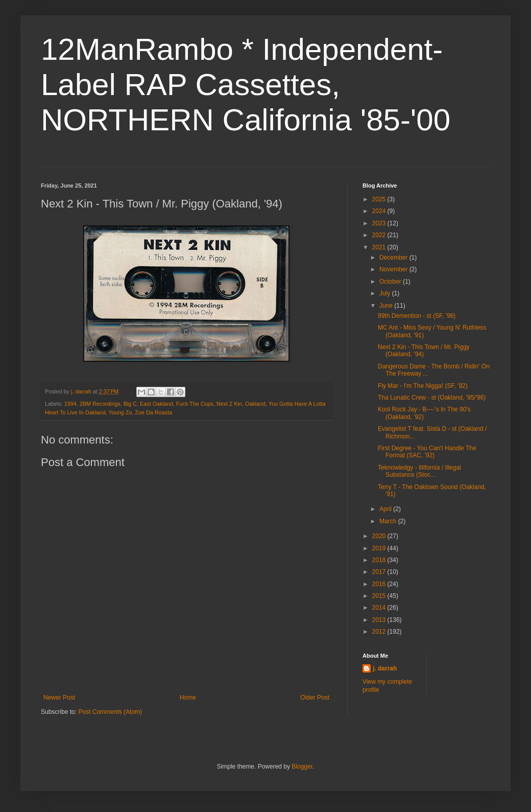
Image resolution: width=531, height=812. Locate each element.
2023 (380, 223)
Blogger (302, 767)
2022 (380, 235)
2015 (380, 596)
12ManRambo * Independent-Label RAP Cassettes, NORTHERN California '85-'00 (246, 85)
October (391, 282)
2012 (380, 632)
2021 (380, 247)
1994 (70, 404)
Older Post (315, 698)
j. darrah (385, 668)
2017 (380, 572)
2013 (380, 620)
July (386, 293)
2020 (380, 536)
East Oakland (156, 404)
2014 (380, 608)
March (389, 521)
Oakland (255, 404)
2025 (380, 199)
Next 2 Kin (229, 404)
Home (188, 698)
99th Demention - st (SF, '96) (417, 316)
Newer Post (59, 698)
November (394, 269)
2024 (380, 211)
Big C (130, 404)
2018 (380, 560)
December (394, 258)
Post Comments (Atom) (110, 712)
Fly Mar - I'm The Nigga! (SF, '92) (423, 386)
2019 (380, 548)
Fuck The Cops (195, 404)
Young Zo (120, 412)
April (386, 509)
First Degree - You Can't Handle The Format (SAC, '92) (427, 452)
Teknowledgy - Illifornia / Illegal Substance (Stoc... (419, 471)
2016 (380, 584)
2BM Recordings (100, 404)
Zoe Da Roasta (153, 412)
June (387, 306)
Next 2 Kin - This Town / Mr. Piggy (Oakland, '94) (424, 351)
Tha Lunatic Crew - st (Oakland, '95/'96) (432, 398)
